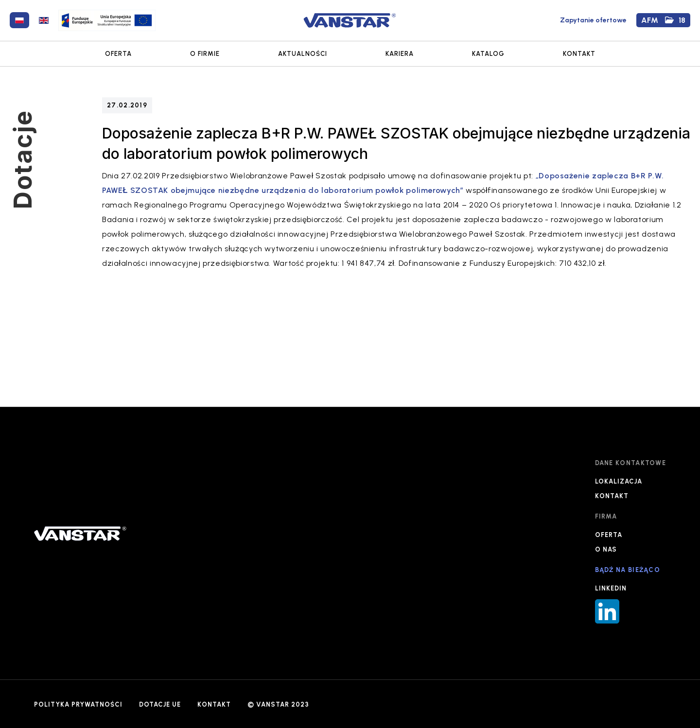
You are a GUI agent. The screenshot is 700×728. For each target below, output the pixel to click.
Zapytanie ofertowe (593, 20)
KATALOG (488, 54)
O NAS (606, 549)
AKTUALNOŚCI (303, 54)
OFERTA (118, 54)
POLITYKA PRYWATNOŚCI (78, 704)
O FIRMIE (205, 54)
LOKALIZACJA (619, 481)
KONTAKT (579, 54)
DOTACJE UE (160, 704)
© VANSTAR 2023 (278, 704)
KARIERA (400, 54)
